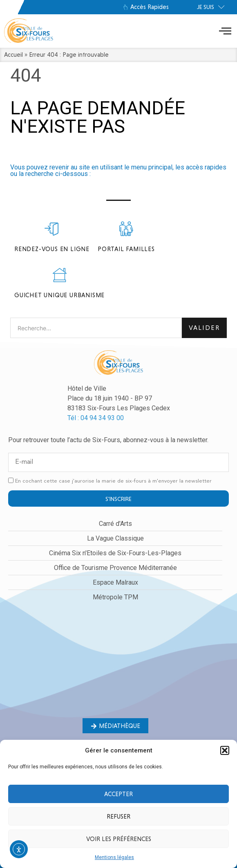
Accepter (118, 794)
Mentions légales (114, 857)
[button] (225, 750)
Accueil (13, 55)
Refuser (118, 817)
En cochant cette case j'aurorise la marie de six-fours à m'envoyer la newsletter (113, 481)
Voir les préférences (119, 839)
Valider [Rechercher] (204, 328)
